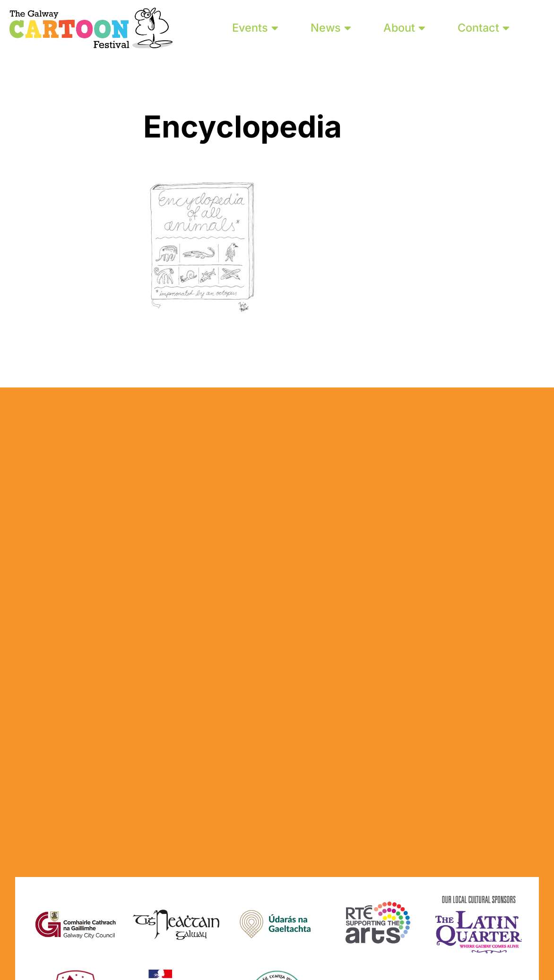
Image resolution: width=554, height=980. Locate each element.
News (331, 28)
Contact (484, 28)
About (404, 28)
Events (255, 28)
